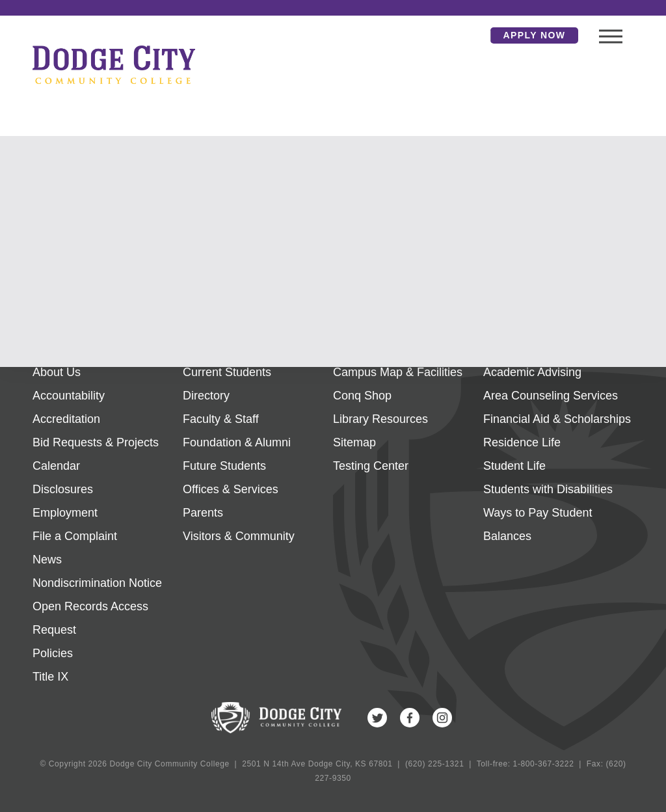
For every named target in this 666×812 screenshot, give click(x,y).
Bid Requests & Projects (96, 442)
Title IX (50, 677)
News (47, 560)
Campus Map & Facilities (398, 372)
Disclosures (63, 489)
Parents (203, 513)
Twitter (377, 718)
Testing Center (371, 466)
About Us (57, 372)
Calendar (56, 466)
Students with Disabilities (548, 489)
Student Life (514, 466)
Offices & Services (231, 489)
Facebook (410, 718)
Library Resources (380, 419)
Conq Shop (362, 396)
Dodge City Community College (114, 64)
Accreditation (66, 419)
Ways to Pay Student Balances (538, 524)
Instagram (442, 718)
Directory (206, 396)
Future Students (224, 466)
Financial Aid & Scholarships (557, 419)
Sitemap (354, 442)
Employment (65, 513)
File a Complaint (75, 536)
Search (471, 35)
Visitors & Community (239, 536)
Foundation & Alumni (237, 442)
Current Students (227, 372)
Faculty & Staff (221, 419)
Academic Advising (532, 372)
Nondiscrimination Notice (97, 583)
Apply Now (535, 35)
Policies (53, 653)
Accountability (69, 396)
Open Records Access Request (90, 618)
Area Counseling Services (551, 396)
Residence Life (522, 442)
